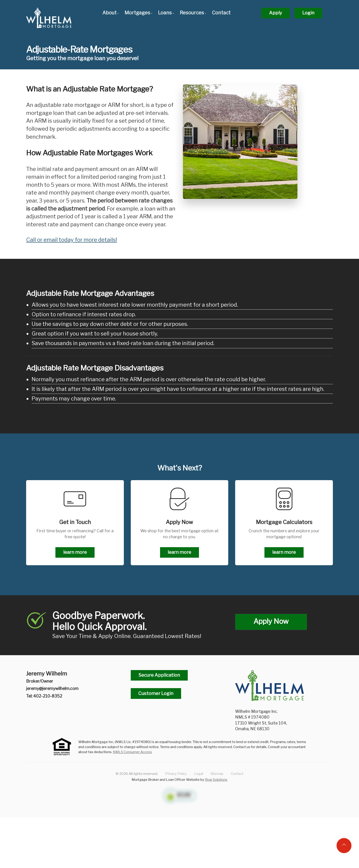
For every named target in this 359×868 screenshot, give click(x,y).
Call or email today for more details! (72, 240)
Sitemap (217, 774)
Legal (199, 774)
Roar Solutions (216, 780)
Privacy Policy (176, 774)
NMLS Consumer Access (132, 752)
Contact (221, 13)
